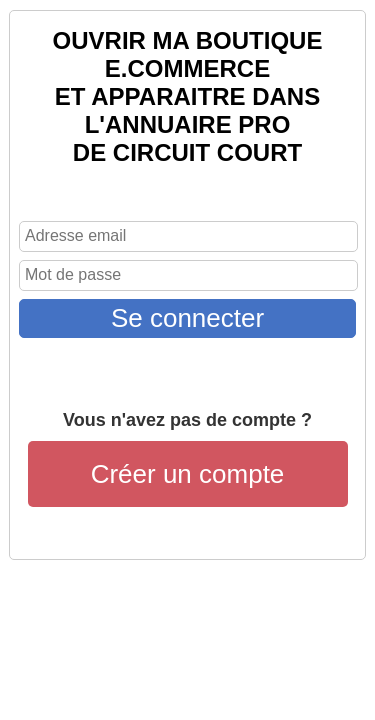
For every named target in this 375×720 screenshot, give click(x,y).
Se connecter (187, 318)
